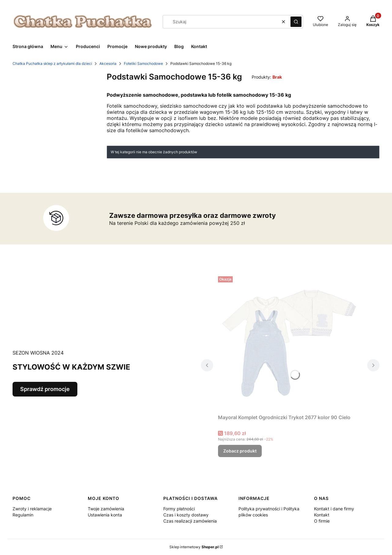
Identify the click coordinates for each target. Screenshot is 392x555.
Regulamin (23, 515)
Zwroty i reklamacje (32, 509)
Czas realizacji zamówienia (190, 521)
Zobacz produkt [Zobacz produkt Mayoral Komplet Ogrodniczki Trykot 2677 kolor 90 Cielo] (240, 451)
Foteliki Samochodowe (143, 63)
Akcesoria (108, 63)
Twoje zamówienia (106, 509)
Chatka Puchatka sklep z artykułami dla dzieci (52, 63)
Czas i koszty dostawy (186, 515)
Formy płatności (179, 509)
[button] (296, 22)
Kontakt (322, 515)
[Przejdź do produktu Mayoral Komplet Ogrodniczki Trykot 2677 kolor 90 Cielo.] (290, 343)
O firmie (322, 521)
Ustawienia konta (105, 515)
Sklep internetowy (194, 547)
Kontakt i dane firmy (334, 509)
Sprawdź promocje (45, 389)
